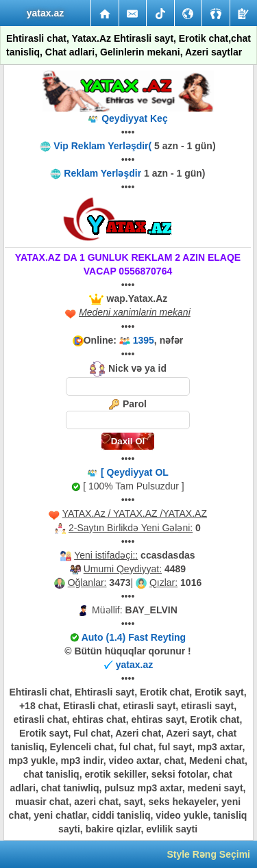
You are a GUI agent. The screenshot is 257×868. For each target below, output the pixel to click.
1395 (144, 340)
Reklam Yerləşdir (102, 173)
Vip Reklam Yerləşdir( (104, 146)
